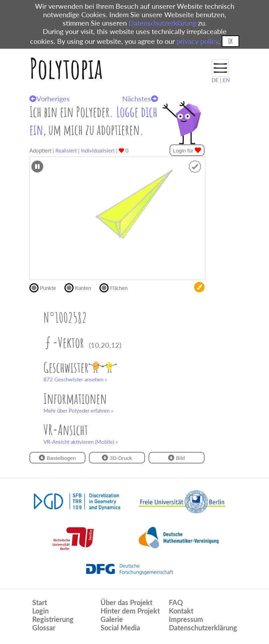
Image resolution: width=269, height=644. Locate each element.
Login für (187, 150)
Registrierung (53, 619)
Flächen (116, 287)
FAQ (176, 602)
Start (40, 602)
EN (226, 80)
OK (230, 41)
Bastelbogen (57, 458)
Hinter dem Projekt (130, 611)
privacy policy (197, 41)
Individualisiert (98, 150)
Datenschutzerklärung (162, 23)
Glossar (44, 628)
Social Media (120, 628)
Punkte (46, 287)
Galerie (112, 619)
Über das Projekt (126, 602)
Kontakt (181, 611)
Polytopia (66, 68)
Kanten (81, 287)
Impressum (186, 619)
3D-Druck (117, 458)
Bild (176, 458)
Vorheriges (50, 99)
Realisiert (66, 150)
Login (40, 611)
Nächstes (140, 99)
